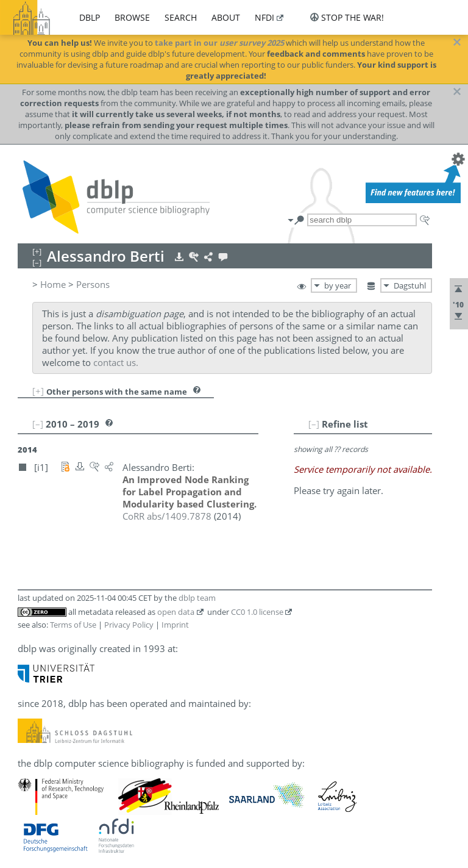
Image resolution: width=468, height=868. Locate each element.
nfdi (264, 17)
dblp (90, 17)
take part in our (219, 43)
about (226, 17)
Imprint (175, 625)
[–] (314, 424)
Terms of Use (73, 625)
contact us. (116, 362)
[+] (38, 391)
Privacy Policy (129, 625)
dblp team (197, 598)
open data (176, 612)
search (181, 17)
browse (132, 17)
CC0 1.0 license (257, 612)
